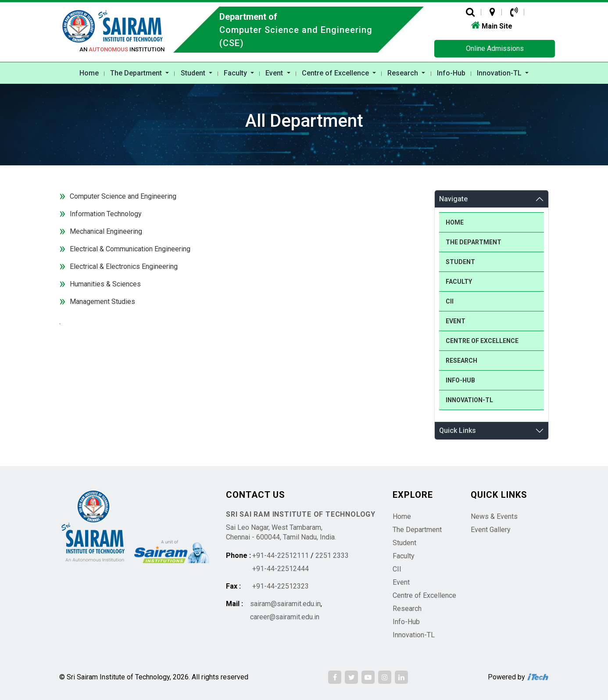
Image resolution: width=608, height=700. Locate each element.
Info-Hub (451, 73)
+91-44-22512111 (281, 555)
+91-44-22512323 (281, 586)
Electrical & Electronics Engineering (124, 266)
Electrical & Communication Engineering (130, 249)
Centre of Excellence (336, 73)
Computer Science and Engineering (123, 196)
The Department (137, 73)
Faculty (236, 73)
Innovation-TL (500, 73)
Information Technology (106, 214)
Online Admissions (495, 48)
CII (450, 301)
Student (194, 73)
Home (89, 73)
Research (404, 73)
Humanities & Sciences (105, 284)
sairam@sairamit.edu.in (285, 604)
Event (275, 73)
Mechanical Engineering (106, 231)
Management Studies (102, 302)
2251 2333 (332, 555)
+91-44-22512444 (281, 569)
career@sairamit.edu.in (285, 617)
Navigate (453, 199)
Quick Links (458, 430)
